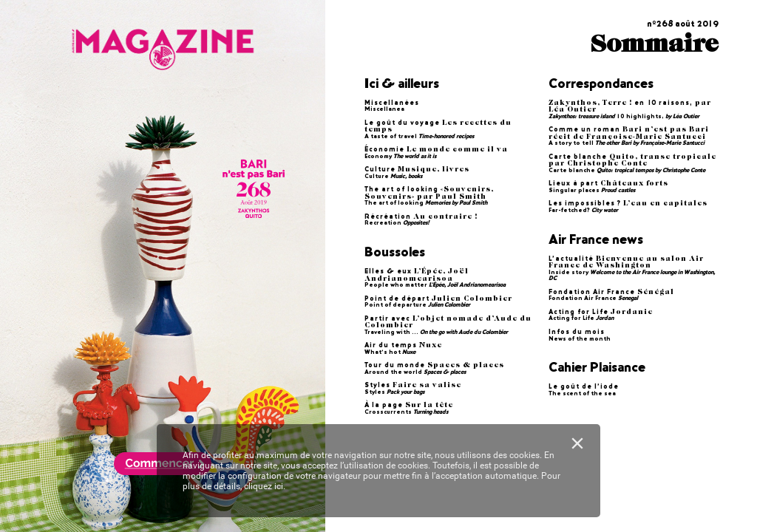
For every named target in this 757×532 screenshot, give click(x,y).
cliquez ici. (265, 486)
